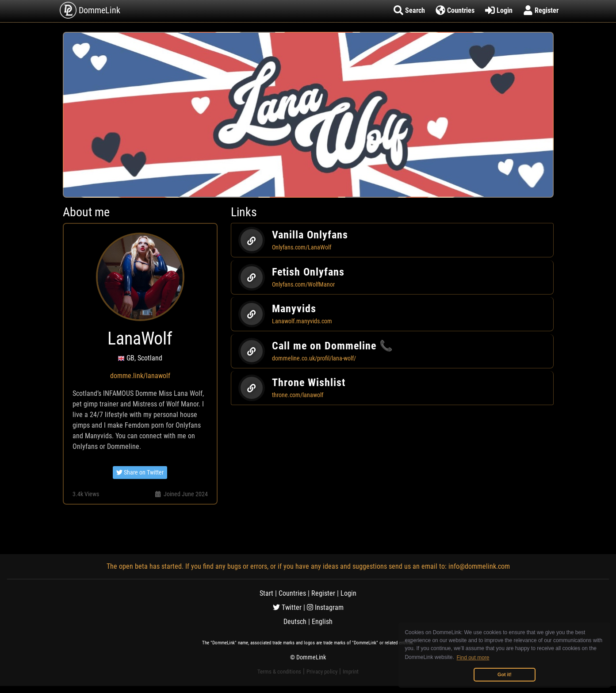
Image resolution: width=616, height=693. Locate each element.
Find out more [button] (473, 658)
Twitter (287, 607)
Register (323, 593)
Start (266, 593)
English (322, 622)
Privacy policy (322, 672)
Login (348, 593)
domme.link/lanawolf (140, 376)
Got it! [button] (505, 674)
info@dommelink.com (479, 566)
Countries (292, 593)
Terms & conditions (279, 672)
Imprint (351, 672)
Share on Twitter (140, 472)
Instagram (325, 607)
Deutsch (295, 622)
